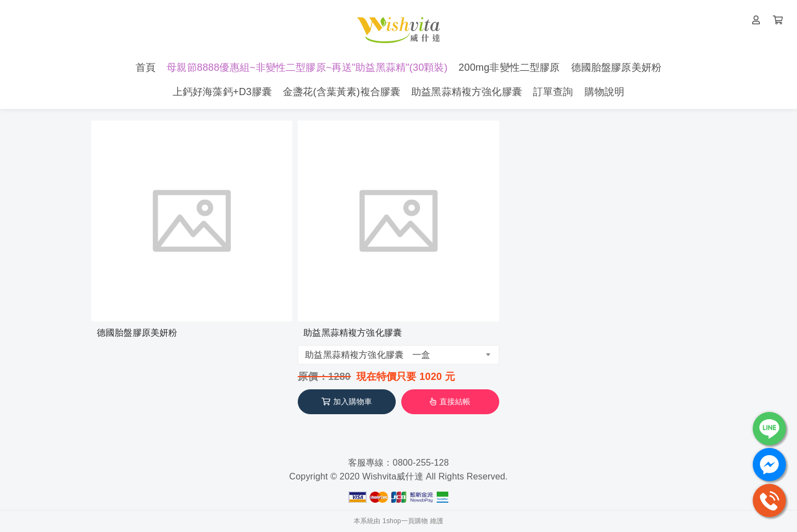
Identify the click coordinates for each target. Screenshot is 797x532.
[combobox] (398, 355)
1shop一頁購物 (405, 521)
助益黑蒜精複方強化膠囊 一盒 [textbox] (368, 355)
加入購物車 (347, 401)
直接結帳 (450, 401)
